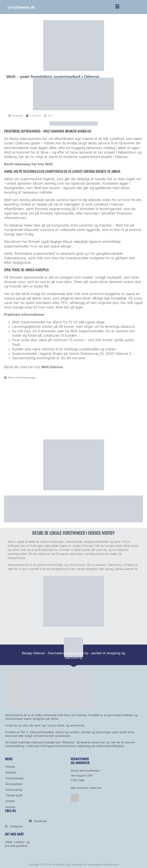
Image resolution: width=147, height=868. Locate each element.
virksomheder (77, 565)
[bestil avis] (74, 626)
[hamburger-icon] (117, 7)
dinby (21, 7)
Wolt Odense (52, 367)
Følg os (10, 811)
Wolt (49, 164)
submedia (113, 864)
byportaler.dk (79, 864)
